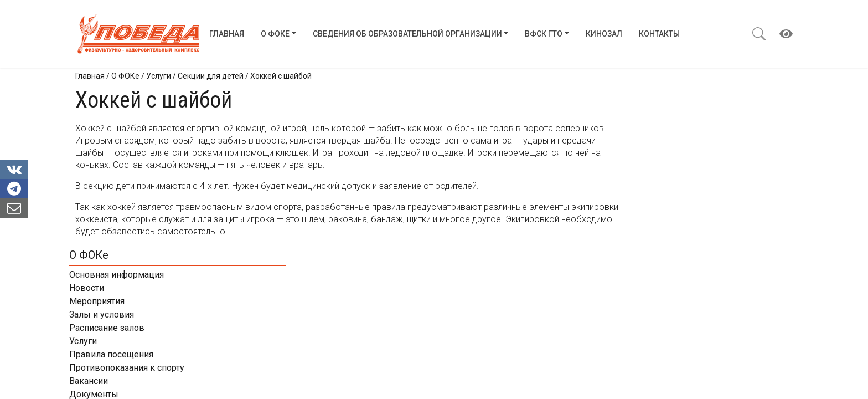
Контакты (659, 34)
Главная (227, 34)
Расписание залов (654, 168)
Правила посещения (659, 195)
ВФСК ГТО (544, 34)
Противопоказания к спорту (674, 208)
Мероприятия (644, 142)
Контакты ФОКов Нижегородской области (705, 261)
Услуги (631, 181)
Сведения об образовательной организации (407, 34)
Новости (634, 128)
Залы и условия (649, 155)
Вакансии (636, 221)
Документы (641, 235)
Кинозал (604, 34)
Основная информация (664, 115)
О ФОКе (275, 34)
